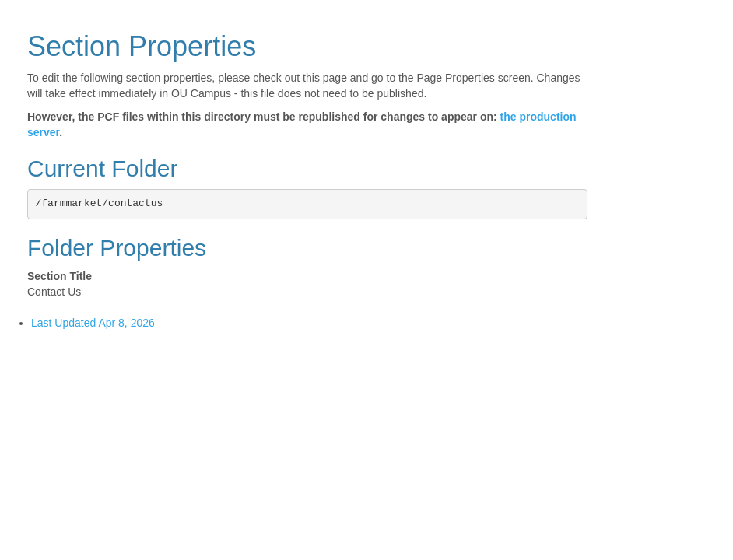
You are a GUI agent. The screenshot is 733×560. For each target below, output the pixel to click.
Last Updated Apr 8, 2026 (93, 323)
